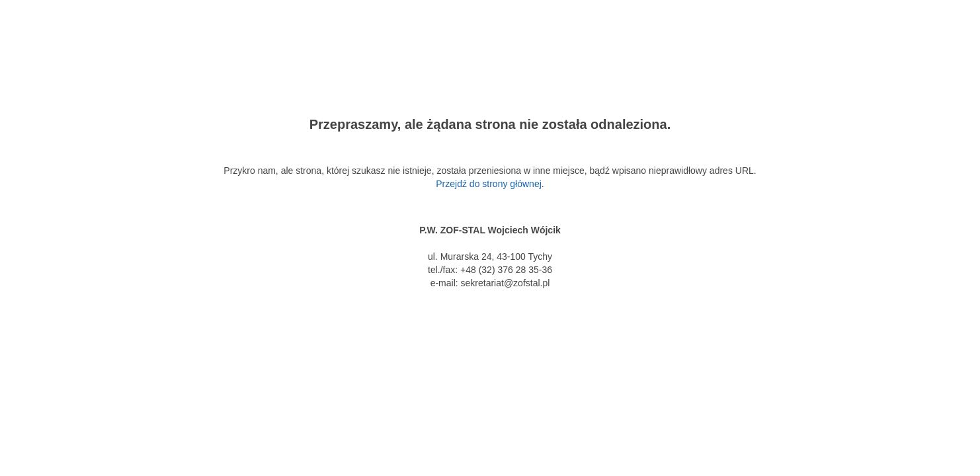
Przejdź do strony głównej (489, 184)
